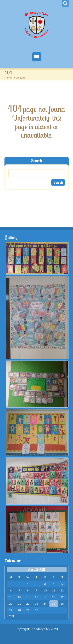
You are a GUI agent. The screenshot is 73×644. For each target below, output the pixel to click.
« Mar (11, 616)
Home (8, 77)
